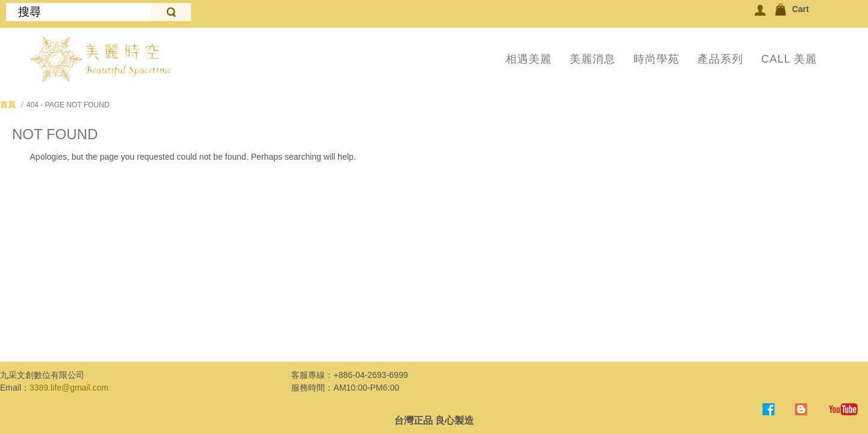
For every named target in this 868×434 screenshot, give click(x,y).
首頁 (8, 105)
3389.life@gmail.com (69, 388)
